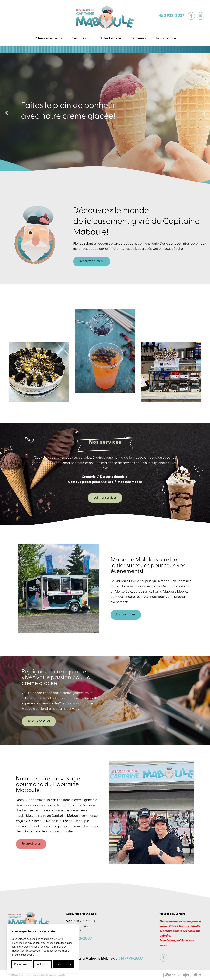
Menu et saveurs (49, 39)
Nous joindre (166, 39)
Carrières (138, 39)
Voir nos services (105, 498)
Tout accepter (63, 964)
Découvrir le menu (92, 261)
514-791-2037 (131, 959)
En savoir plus (126, 615)
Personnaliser (22, 964)
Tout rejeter (42, 964)
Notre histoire (110, 39)
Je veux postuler (39, 721)
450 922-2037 (171, 16)
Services (79, 39)
